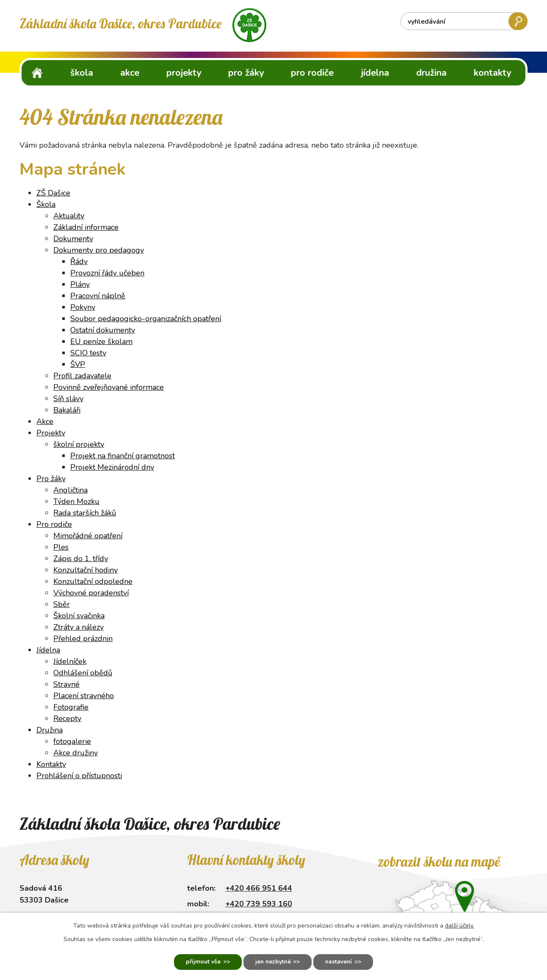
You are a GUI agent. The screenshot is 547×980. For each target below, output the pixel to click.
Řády (79, 262)
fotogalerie (72, 741)
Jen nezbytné (272, 962)
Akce (130, 73)
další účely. (460, 925)
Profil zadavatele (82, 376)
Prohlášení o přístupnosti (79, 776)
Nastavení (340, 962)
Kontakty (492, 73)
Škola (82, 73)
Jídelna (375, 73)
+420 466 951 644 (259, 888)
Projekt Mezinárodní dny (112, 467)
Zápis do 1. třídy (81, 559)
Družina (431, 73)
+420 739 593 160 (259, 904)
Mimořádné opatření (88, 536)
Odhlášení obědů (83, 673)
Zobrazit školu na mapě (439, 862)
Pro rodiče (312, 73)
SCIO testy (88, 353)
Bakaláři (67, 410)
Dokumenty (73, 239)
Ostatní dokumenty (103, 330)
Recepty (67, 718)
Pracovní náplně (98, 296)
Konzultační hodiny (86, 570)
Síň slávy (68, 399)
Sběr (62, 604)
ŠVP (78, 364)
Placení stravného (84, 696)
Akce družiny (76, 753)
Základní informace (86, 227)
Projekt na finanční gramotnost (123, 456)
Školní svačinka (79, 616)
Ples (61, 547)
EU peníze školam (101, 341)
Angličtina (70, 490)
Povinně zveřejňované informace (109, 387)
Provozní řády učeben (107, 273)
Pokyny (83, 307)
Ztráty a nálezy (79, 627)
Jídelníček (70, 661)
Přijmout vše (202, 962)
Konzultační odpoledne (93, 581)
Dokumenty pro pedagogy (99, 250)
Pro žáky (246, 73)
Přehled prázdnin (83, 639)
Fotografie (71, 707)
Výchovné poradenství (91, 593)
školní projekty (79, 444)
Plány (80, 284)
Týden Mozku (76, 501)
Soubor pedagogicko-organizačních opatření (146, 319)
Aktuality (69, 216)
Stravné (66, 684)
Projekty (184, 73)
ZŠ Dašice (37, 73)
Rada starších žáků (85, 513)
